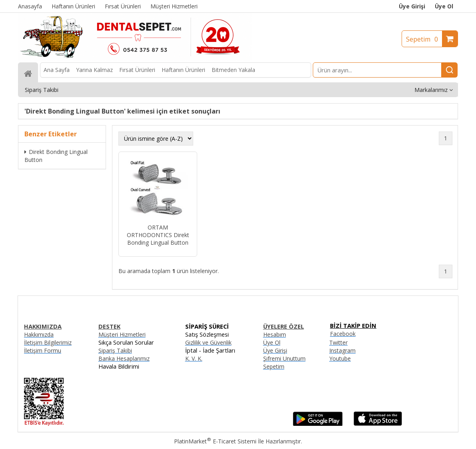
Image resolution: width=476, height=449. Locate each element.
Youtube (340, 358)
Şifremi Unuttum (284, 358)
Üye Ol (444, 6)
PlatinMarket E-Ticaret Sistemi (215, 441)
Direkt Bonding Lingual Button (56, 156)
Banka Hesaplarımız (124, 358)
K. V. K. (194, 358)
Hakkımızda (39, 334)
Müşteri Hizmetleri (122, 334)
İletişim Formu (43, 350)
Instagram (342, 350)
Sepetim (424, 39)
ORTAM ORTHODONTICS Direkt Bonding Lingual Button (158, 235)
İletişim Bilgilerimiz (48, 342)
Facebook (343, 334)
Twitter (338, 342)
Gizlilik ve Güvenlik (208, 342)
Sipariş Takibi (115, 350)
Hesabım (275, 334)
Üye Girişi (412, 6)
